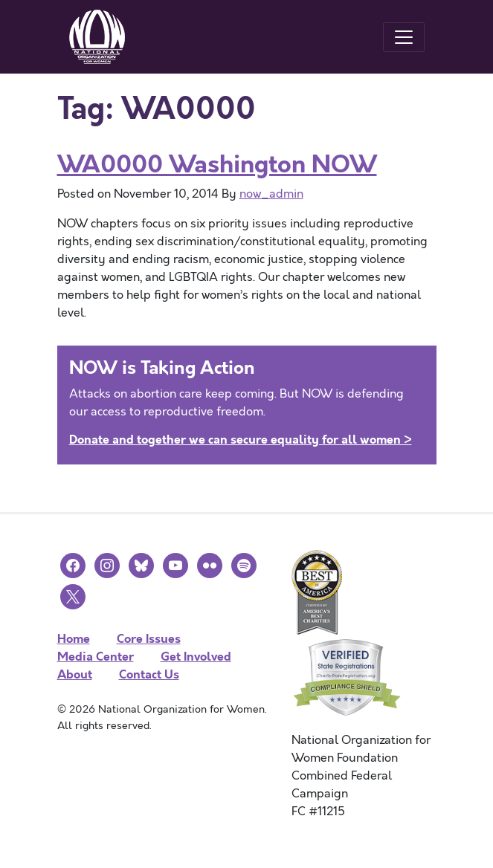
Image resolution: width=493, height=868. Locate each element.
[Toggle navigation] (404, 37)
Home (74, 639)
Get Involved (196, 657)
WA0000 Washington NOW (217, 165)
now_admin (271, 194)
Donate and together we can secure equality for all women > (241, 440)
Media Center (96, 657)
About (75, 674)
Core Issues (149, 639)
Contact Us (149, 674)
